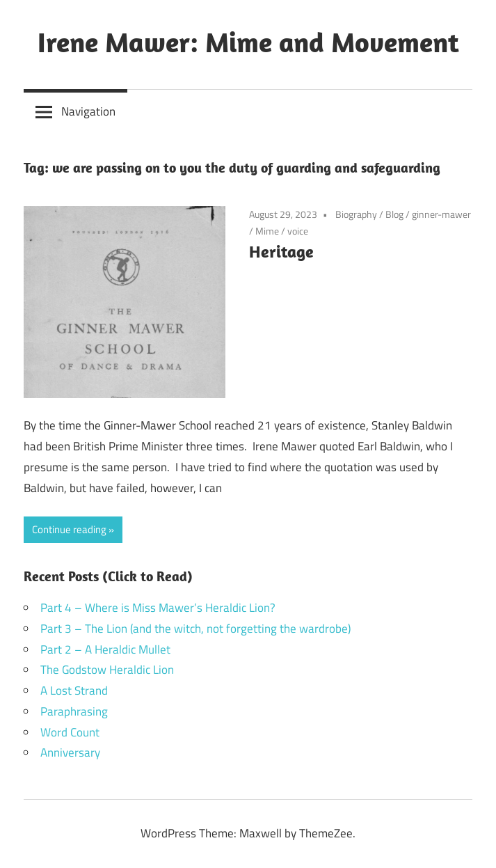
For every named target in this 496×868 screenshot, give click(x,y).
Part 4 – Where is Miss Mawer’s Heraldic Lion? (158, 608)
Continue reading (69, 529)
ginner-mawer (441, 214)
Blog (394, 214)
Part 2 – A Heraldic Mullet (105, 649)
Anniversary (70, 752)
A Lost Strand (74, 691)
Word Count (70, 732)
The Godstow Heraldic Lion (107, 670)
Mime (267, 231)
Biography (356, 214)
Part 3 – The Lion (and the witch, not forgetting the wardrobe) (195, 629)
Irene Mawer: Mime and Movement (248, 42)
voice (298, 231)
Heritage (281, 251)
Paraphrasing (74, 711)
